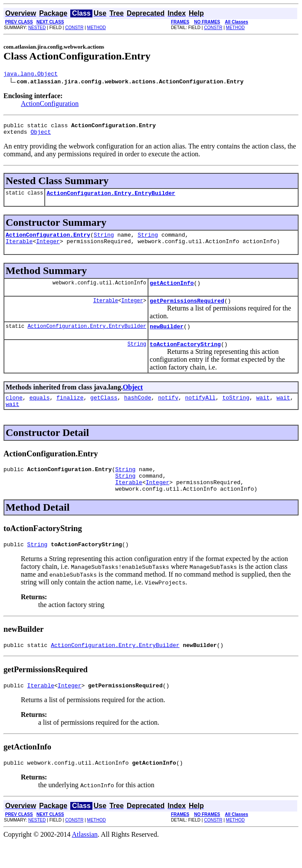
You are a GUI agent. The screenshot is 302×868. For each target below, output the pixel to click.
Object (41, 135)
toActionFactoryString (185, 357)
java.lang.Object (31, 75)
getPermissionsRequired (187, 311)
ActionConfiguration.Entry (48, 241)
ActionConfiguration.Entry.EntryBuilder (111, 198)
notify (168, 412)
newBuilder (167, 338)
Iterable (19, 249)
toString (236, 412)
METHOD (97, 28)
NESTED (37, 28)
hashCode (138, 412)
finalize (70, 412)
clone (14, 412)
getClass (104, 412)
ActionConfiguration (50, 105)
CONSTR (74, 28)
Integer (48, 249)
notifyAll (200, 412)
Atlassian (85, 860)
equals (40, 412)
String (104, 241)
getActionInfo (172, 292)
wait (263, 412)
